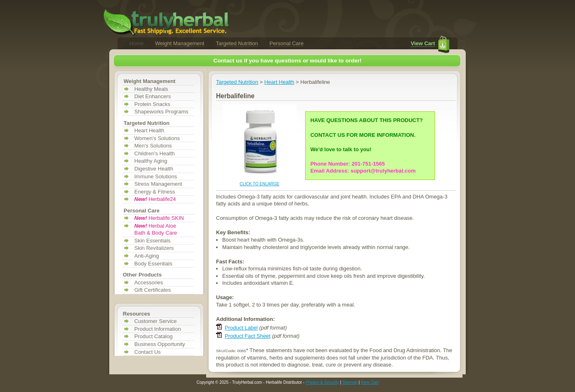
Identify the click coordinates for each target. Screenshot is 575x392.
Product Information (158, 329)
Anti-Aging (147, 256)
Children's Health (155, 153)
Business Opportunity (160, 344)
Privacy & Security (322, 382)
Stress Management (158, 184)
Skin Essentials (152, 241)
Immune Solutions (156, 176)
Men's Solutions (153, 146)
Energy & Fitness (155, 192)
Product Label (241, 328)
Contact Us (147, 352)
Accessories (149, 282)
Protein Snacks (152, 104)
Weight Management (180, 43)
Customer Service (155, 321)
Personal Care (286, 43)
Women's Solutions (157, 138)
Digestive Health (154, 169)
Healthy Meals (151, 89)
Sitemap (350, 382)
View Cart (423, 43)
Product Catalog (153, 336)
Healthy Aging (151, 161)
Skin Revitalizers (154, 248)
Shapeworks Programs (161, 112)
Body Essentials (153, 264)
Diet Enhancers (153, 96)
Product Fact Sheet (247, 336)
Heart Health (149, 130)
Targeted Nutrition (237, 43)
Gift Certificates (153, 290)
